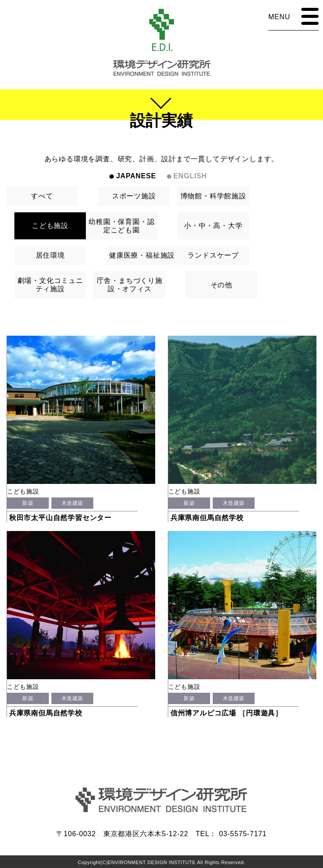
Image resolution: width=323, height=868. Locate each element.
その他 (221, 285)
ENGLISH (190, 176)
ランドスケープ (213, 255)
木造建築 (72, 503)
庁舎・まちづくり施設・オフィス (130, 285)
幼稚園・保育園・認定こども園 (121, 226)
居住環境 (50, 255)
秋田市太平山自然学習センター (60, 518)
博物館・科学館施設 (213, 196)
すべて (42, 196)
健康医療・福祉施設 (142, 255)
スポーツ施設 (134, 196)
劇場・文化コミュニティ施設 (50, 285)
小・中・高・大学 (213, 226)
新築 (28, 503)
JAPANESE (136, 176)
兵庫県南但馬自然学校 (207, 518)
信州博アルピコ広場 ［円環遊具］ (226, 713)
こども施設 (50, 226)
